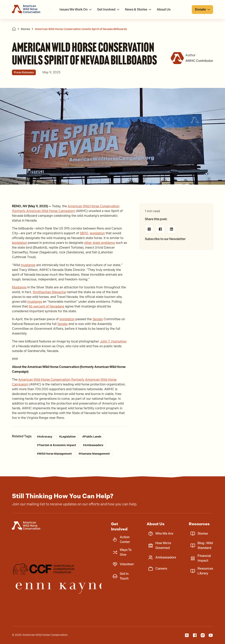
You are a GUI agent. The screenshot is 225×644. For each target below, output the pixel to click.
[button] (76, 10)
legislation (97, 233)
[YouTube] (211, 635)
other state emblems (100, 243)
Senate (98, 319)
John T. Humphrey (113, 341)
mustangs (28, 265)
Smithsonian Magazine (49, 292)
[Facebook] (195, 635)
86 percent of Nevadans (46, 306)
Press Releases (24, 72)
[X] (187, 635)
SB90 (84, 233)
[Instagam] (203, 635)
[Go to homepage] (26, 10)
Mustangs (19, 287)
